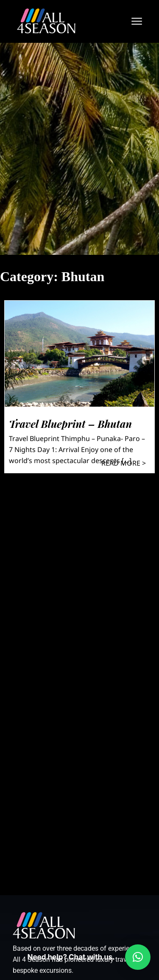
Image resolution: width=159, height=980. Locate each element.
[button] (138, 957)
